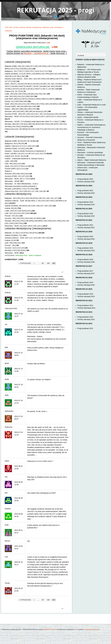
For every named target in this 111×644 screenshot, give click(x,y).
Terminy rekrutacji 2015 (86, 296)
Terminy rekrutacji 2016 (86, 285)
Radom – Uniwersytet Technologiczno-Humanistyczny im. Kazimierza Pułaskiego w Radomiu (92, 127)
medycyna (46, 27)
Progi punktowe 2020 (85, 236)
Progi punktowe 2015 (85, 294)
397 (43, 263)
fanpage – (29, 53)
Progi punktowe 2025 (85, 179)
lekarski (22, 27)
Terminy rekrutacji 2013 (86, 319)
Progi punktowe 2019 (85, 248)
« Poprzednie (25, 263)
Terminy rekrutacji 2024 (86, 193)
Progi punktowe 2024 (85, 191)
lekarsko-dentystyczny (34, 27)
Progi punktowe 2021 (85, 225)
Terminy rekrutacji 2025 (86, 182)
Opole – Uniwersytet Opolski (88, 117)
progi (52, 27)
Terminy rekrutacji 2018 (86, 262)
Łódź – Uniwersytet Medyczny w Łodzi (91, 105)
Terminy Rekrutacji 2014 (86, 308)
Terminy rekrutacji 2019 (86, 250)
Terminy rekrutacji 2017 (86, 273)
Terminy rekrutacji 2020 (86, 239)
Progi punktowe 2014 (85, 305)
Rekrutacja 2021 (21, 255)
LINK (55, 47)
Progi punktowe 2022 (85, 214)
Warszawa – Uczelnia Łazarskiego (90, 152)
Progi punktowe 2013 (85, 317)
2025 (76, 629)
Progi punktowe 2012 (85, 328)
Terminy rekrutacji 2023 (86, 205)
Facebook (81, 55)
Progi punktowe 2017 (85, 271)
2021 (11, 27)
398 (48, 263)
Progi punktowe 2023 (85, 202)
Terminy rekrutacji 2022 (86, 216)
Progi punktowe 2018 (85, 259)
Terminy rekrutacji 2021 (86, 228)
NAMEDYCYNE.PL (50, 629)
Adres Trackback (35, 255)
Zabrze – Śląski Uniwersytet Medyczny (92, 160)
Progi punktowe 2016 (85, 282)
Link (48, 43)
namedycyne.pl (41, 53)
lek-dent (16, 27)
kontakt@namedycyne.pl (92, 629)
